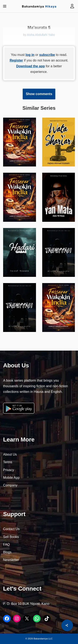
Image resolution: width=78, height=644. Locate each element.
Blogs (7, 552)
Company (10, 485)
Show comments (39, 94)
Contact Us (11, 529)
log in (30, 55)
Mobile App (11, 478)
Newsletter (11, 560)
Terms (8, 462)
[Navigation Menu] (5, 6)
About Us (10, 454)
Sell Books (11, 537)
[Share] (67, 625)
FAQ (6, 545)
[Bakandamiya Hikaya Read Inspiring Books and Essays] (39, 6)
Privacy (9, 470)
